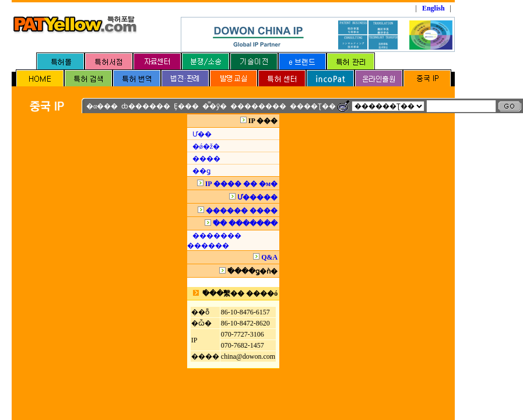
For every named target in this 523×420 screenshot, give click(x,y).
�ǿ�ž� (206, 146)
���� (206, 159)
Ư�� (202, 134)
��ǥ (201, 171)
